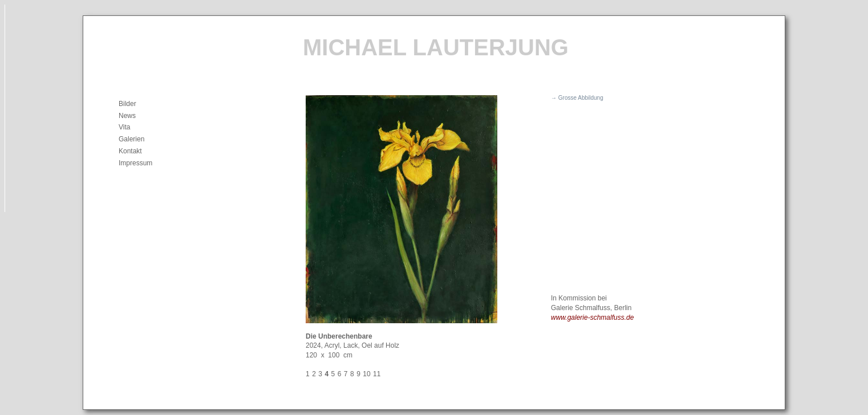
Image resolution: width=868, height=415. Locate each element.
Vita (124, 127)
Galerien (131, 139)
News (127, 116)
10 (366, 374)
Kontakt (130, 151)
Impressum (135, 163)
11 (377, 374)
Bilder (127, 104)
